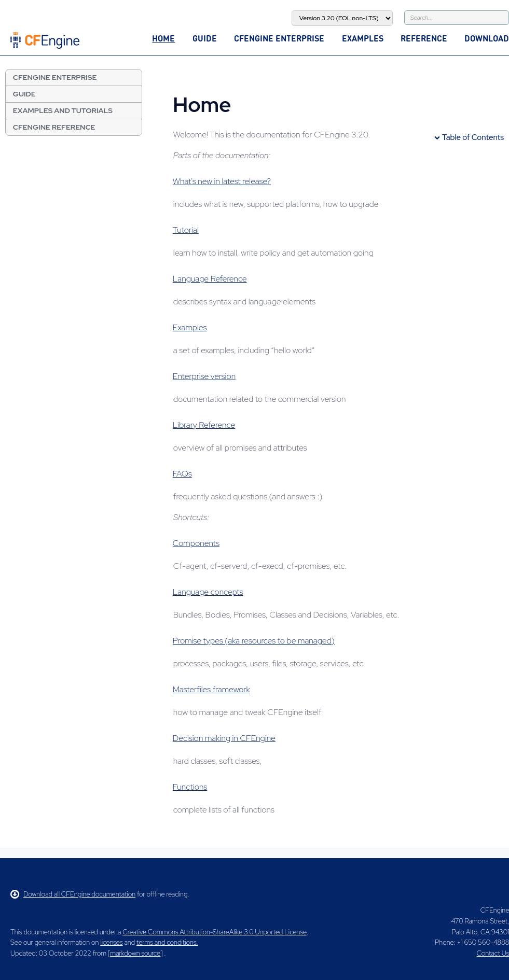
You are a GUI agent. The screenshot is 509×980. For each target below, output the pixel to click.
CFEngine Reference (54, 127)
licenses (111, 942)
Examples (363, 38)
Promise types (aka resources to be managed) (254, 641)
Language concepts (208, 592)
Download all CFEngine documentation (73, 894)
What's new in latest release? (222, 181)
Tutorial (186, 230)
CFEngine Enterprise (279, 38)
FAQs (182, 474)
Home (163, 38)
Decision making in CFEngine (224, 738)
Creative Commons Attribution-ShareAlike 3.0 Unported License (214, 932)
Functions (190, 787)
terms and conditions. (167, 942)
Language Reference (210, 279)
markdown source (135, 953)
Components (196, 543)
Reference (424, 38)
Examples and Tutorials (63, 110)
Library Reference (204, 425)
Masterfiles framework (211, 689)
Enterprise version (204, 376)
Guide (205, 38)
